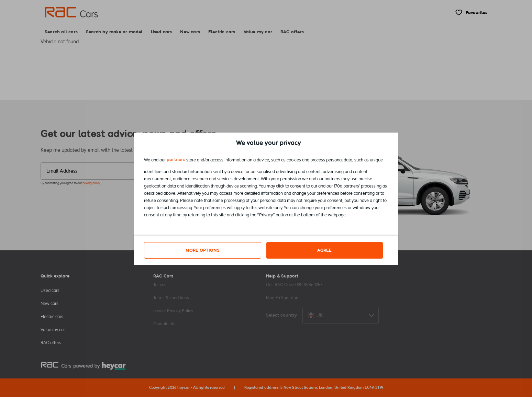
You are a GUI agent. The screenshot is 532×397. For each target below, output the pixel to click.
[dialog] (266, 199)
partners (176, 160)
